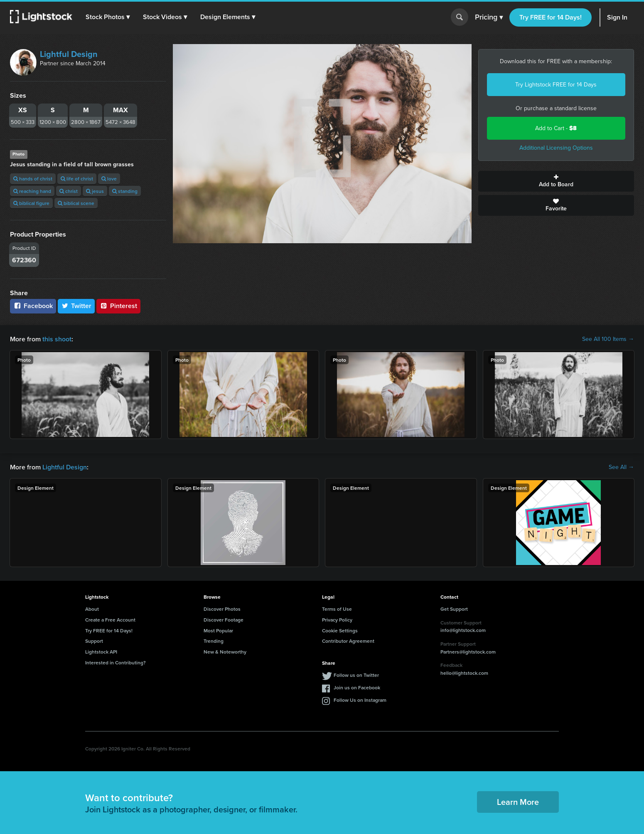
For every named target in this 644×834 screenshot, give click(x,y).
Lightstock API (101, 652)
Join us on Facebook (357, 687)
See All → (621, 467)
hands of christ (33, 179)
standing (125, 191)
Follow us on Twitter (356, 675)
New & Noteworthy (225, 652)
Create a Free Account (110, 620)
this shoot (57, 339)
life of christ (77, 179)
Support (94, 641)
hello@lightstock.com (464, 673)
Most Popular (218, 630)
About (92, 609)
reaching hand (32, 191)
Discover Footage (224, 620)
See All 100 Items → (608, 339)
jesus (95, 191)
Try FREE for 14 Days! (551, 17)
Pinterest (118, 306)
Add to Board (556, 181)
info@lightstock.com (463, 630)
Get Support (454, 609)
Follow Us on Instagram (360, 700)
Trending (214, 641)
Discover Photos (222, 609)
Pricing (489, 17)
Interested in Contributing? (116, 663)
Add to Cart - (556, 128)
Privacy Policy (337, 620)
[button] (108, 17)
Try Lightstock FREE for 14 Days (556, 85)
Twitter (76, 306)
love (109, 179)
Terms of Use (337, 609)
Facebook (33, 306)
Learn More (518, 802)
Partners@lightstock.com (468, 652)
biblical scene (76, 203)
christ (69, 191)
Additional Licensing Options (556, 148)
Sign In (617, 17)
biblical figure (31, 203)
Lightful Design (69, 54)
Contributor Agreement (348, 641)
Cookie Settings (340, 630)
